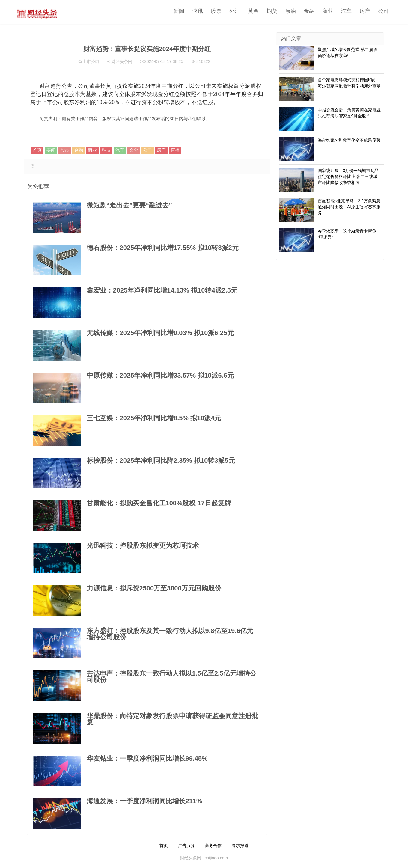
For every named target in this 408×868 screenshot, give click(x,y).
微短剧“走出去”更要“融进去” (130, 205)
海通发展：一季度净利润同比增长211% (144, 801)
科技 (106, 150)
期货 (263, 11)
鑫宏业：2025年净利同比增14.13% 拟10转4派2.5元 (162, 290)
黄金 (245, 11)
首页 (37, 150)
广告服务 (186, 846)
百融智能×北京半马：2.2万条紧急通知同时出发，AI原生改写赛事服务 (349, 207)
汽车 (338, 11)
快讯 (189, 11)
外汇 (226, 11)
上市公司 (91, 61)
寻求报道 (240, 846)
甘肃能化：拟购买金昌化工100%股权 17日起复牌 (159, 503)
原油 (282, 11)
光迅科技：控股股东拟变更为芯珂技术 (143, 546)
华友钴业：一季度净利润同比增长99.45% (147, 758)
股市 (65, 150)
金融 (300, 11)
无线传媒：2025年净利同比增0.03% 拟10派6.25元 (160, 333)
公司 (375, 11)
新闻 (170, 11)
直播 (175, 150)
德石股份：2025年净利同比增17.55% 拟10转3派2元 (163, 248)
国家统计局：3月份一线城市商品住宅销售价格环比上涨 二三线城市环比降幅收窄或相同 (348, 177)
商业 (319, 11)
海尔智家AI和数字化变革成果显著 (349, 140)
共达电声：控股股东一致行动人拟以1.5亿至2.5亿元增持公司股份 (172, 676)
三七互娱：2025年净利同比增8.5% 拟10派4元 (154, 418)
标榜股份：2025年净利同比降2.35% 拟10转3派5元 (161, 461)
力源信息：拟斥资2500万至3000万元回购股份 (154, 588)
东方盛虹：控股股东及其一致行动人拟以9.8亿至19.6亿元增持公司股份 (170, 634)
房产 (356, 11)
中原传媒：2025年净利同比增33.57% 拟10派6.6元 (160, 375)
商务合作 (213, 846)
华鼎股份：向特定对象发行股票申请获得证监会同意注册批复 (172, 719)
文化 (134, 150)
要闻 (51, 150)
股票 (207, 11)
